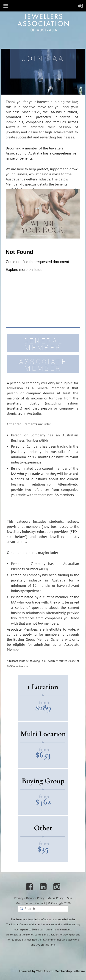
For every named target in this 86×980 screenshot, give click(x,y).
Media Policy (55, 898)
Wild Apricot (45, 971)
